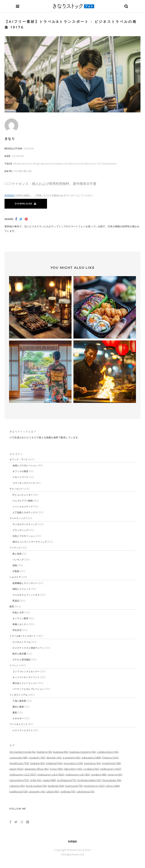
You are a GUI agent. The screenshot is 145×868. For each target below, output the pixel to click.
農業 (15, 712)
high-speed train (45, 164)
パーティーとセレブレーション (28, 689)
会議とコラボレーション (25, 465)
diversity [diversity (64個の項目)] (54, 757)
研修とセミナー (20, 624)
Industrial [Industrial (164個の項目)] (54, 763)
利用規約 (9, 195)
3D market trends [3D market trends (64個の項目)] (23, 752)
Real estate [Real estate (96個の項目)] (112, 780)
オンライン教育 (20, 618)
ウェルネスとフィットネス (26, 595)
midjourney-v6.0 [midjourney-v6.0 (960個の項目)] (51, 774)
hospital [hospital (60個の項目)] (37, 763)
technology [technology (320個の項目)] (94, 786)
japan (60, 164)
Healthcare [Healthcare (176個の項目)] (19, 763)
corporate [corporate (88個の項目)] (19, 757)
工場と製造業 (19, 701)
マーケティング (17, 518)
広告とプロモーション (24, 536)
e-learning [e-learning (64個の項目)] (72, 757)
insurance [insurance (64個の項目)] (92, 763)
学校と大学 (18, 613)
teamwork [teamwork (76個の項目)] (74, 786)
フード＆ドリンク (19, 724)
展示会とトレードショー (25, 683)
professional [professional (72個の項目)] (67, 780)
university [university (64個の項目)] (37, 791)
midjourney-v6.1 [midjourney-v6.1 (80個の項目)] (78, 774)
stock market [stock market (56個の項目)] (36, 786)
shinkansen (110, 164)
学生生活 (17, 630)
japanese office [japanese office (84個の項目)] (37, 769)
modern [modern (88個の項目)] (99, 774)
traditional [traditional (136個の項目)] (19, 791)
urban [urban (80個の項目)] (53, 791)
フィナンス (15, 548)
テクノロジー (16, 489)
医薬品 (16, 601)
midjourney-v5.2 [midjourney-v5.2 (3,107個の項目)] (23, 774)
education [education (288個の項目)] (91, 757)
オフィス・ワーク (19, 459)
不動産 (16, 571)
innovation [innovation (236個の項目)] (73, 763)
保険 (15, 565)
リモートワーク (20, 477)
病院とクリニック (22, 589)
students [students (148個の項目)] (56, 786)
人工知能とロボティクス (25, 512)
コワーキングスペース (24, 483)
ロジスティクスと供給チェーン (28, 648)
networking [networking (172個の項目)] (19, 780)
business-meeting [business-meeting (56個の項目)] (83, 752)
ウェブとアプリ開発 (23, 501)
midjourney (73, 164)
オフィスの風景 (20, 471)
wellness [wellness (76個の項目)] (68, 791)
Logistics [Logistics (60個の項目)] (91, 769)
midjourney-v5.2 (92, 164)
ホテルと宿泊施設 (22, 659)
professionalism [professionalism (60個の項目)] (89, 780)
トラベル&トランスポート (23, 636)
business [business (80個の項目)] (61, 752)
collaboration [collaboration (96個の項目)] (108, 752)
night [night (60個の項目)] (36, 780)
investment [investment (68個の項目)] (111, 763)
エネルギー (18, 718)
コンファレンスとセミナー (26, 671)
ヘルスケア (15, 577)
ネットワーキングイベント (26, 677)
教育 (12, 606)
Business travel (24, 164)
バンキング (18, 560)
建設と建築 (18, 707)
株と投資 (17, 554)
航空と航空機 (19, 654)
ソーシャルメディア (23, 507)
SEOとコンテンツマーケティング (30, 542)
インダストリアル (19, 695)
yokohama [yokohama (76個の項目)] (85, 791)
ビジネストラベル (22, 642)
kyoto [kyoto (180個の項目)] (56, 769)
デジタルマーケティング (25, 524)
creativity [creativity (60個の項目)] (37, 757)
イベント (14, 665)
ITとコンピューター (23, 495)
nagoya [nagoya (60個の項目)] (115, 774)
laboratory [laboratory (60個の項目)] (73, 769)
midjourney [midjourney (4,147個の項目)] (111, 769)
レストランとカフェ (23, 730)
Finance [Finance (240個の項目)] (110, 757)
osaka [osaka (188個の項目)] (49, 780)
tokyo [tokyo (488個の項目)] (113, 786)
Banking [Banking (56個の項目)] (44, 752)
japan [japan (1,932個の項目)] (16, 769)
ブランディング (20, 530)
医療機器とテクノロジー (25, 583)
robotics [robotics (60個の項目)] (17, 786)
